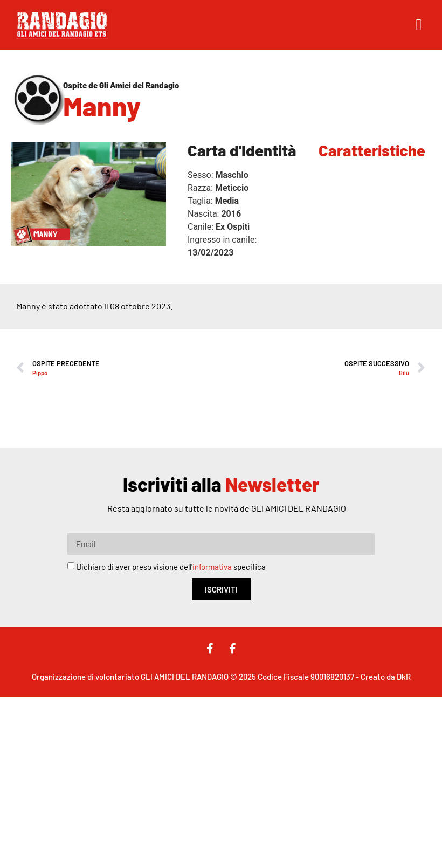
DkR (404, 677)
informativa (212, 567)
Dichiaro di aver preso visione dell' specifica (171, 567)
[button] (419, 25)
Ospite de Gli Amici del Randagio (121, 85)
